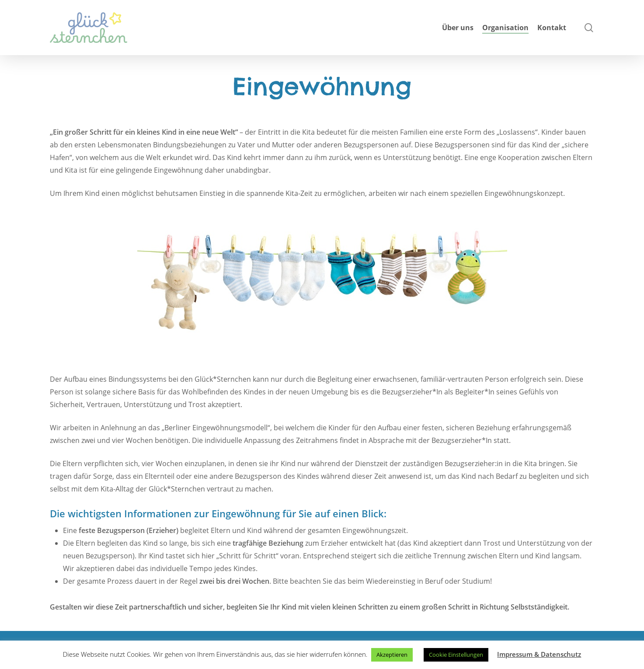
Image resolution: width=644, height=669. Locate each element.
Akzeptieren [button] (392, 655)
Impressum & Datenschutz (539, 654)
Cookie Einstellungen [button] (456, 655)
